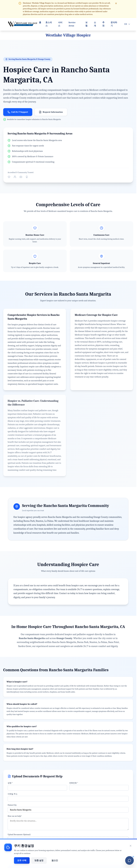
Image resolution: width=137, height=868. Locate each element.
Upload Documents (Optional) (19, 835)
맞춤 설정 (39, 860)
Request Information (51, 112)
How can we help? (15, 816)
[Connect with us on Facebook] (15, 177)
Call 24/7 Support (18, 112)
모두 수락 (22, 860)
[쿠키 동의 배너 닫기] (131, 846)
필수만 (55, 860)
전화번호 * (74, 783)
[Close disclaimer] (116, 3)
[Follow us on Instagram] (21, 177)
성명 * (10, 783)
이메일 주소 (13, 794)
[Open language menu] (127, 24)
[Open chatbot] (129, 860)
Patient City (12, 805)
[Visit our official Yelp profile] (9, 177)
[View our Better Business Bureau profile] (27, 177)
